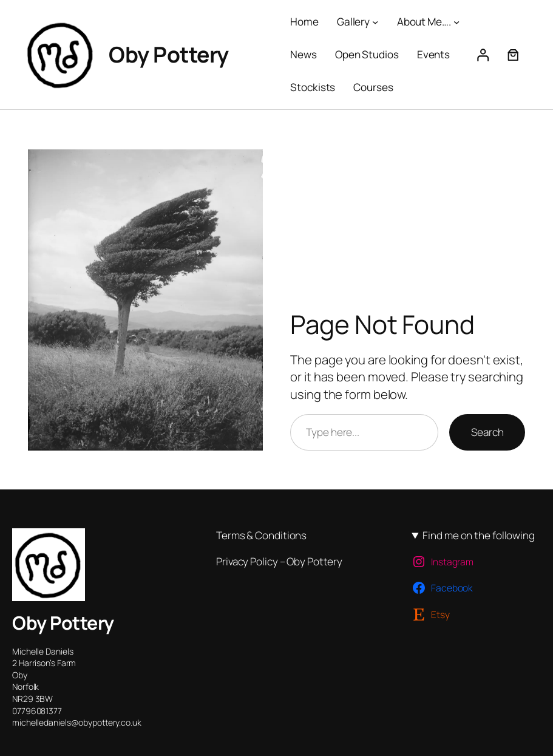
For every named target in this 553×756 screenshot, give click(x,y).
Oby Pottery (169, 54)
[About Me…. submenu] (456, 22)
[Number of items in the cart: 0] (513, 55)
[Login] (482, 55)
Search (487, 432)
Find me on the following (479, 535)
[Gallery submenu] (375, 22)
